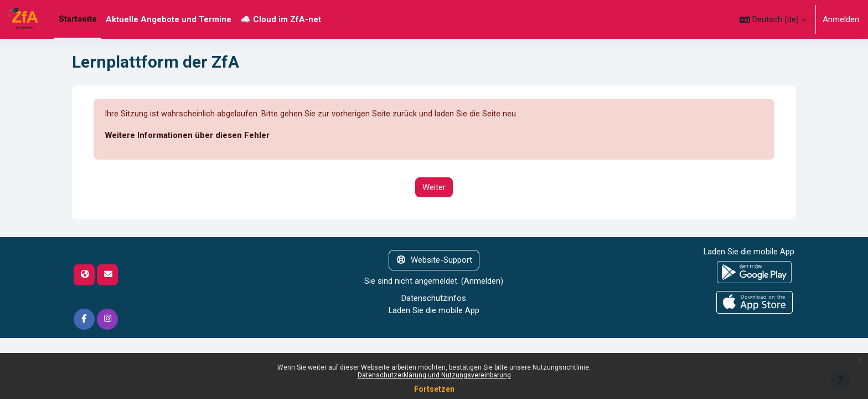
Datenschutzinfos (434, 298)
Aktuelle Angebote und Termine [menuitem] (169, 19)
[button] (773, 19)
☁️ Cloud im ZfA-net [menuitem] (281, 19)
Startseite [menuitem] (78, 19)
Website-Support (434, 260)
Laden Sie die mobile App (434, 310)
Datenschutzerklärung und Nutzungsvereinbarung (434, 375)
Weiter (434, 187)
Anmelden (841, 19)
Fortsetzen (434, 389)
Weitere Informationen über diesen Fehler (187, 136)
